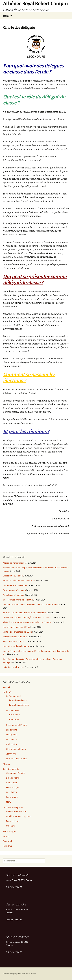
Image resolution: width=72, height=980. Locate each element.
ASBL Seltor (12, 744)
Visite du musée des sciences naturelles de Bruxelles (28, 622)
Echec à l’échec (13, 778)
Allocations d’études (16, 773)
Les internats (12, 797)
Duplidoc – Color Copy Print (19, 816)
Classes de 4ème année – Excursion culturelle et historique (30, 605)
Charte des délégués (16, 749)
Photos (6, 764)
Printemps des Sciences (14, 590)
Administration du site (16, 811)
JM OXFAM (11, 754)
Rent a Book (12, 783)
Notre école (15, 715)
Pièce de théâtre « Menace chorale (19, 580)
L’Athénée (8, 692)
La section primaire (18, 700)
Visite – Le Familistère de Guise (17, 632)
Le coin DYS (11, 739)
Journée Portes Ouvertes (15, 585)
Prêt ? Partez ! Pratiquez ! (15, 641)
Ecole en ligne (13, 787)
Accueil (6, 687)
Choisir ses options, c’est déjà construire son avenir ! (28, 617)
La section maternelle (19, 705)
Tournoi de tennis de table (15, 637)
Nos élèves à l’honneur (14, 595)
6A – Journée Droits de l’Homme (18, 600)
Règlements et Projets (17, 725)
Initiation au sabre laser (14, 667)
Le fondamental (13, 696)
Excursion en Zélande (13, 576)
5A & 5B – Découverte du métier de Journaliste (25, 613)
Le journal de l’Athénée (17, 759)
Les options (12, 730)
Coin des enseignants (13, 807)
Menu (6, 16)
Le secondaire (13, 711)
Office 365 (11, 826)
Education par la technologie (16, 646)
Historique (14, 719)
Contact (7, 836)
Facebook (8, 841)
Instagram (8, 846)
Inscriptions (12, 735)
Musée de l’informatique (14, 563)
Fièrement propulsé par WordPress (20, 974)
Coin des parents (11, 769)
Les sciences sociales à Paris (16, 627)
